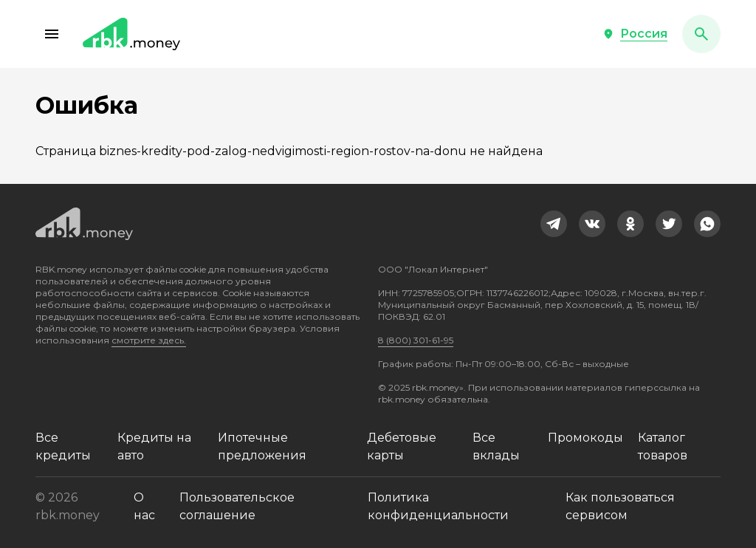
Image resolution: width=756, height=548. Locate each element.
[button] (52, 34)
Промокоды (585, 438)
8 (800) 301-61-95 (416, 340)
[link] (554, 224)
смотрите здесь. (149, 340)
